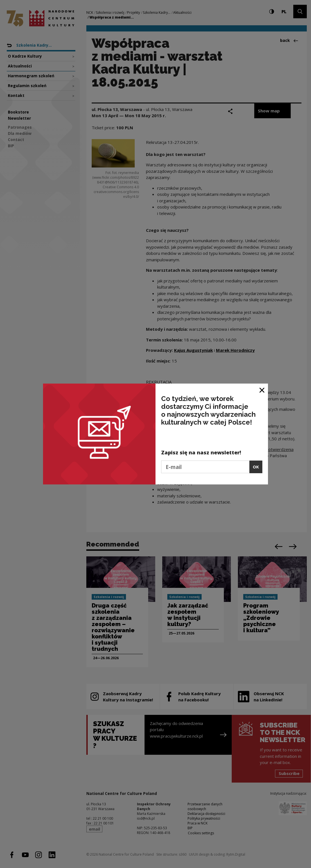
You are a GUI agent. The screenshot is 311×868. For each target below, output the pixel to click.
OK (256, 467)
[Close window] (262, 390)
